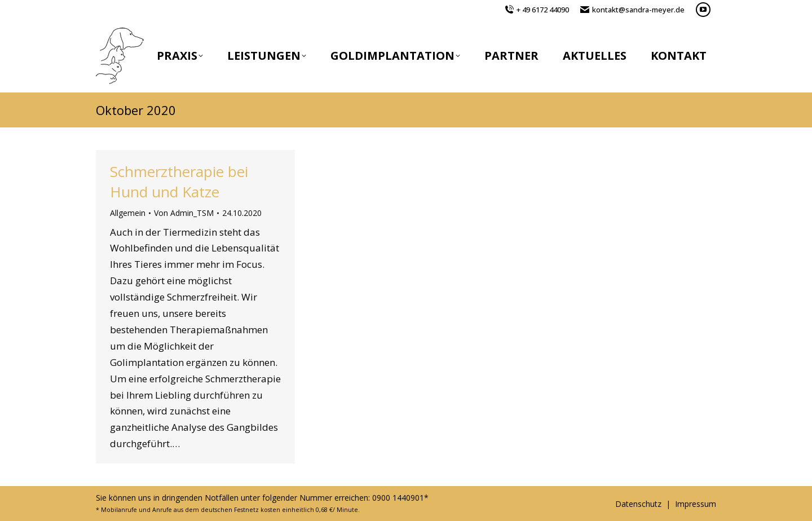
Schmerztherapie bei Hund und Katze (179, 182)
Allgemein (128, 213)
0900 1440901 (398, 498)
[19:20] (242, 213)
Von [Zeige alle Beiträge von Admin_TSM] (184, 213)
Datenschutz (638, 504)
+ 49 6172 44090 (543, 10)
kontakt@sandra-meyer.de (638, 10)
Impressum (696, 504)
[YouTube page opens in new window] (703, 10)
